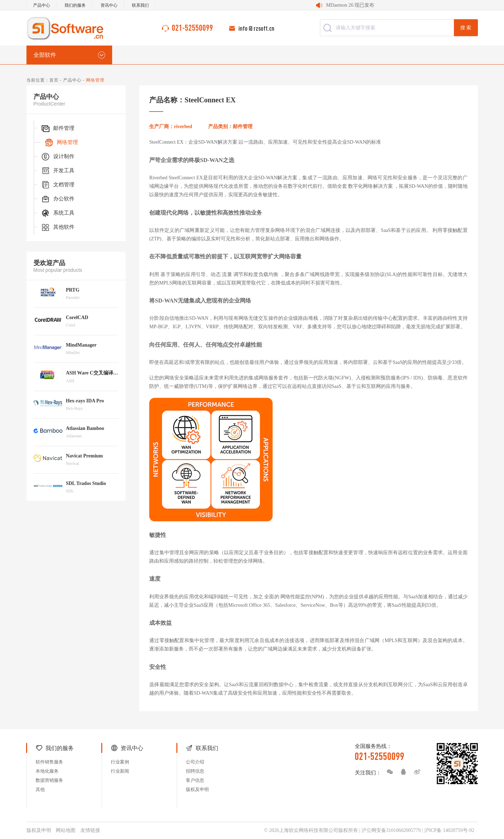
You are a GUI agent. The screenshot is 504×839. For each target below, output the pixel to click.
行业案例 (120, 762)
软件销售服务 (49, 762)
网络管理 (61, 143)
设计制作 (57, 157)
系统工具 (57, 213)
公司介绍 (195, 762)
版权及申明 (197, 789)
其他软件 (57, 227)
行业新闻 (120, 771)
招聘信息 (195, 771)
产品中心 (42, 5)
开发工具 (57, 171)
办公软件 (57, 199)
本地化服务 (47, 771)
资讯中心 (109, 5)
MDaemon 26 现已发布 (350, 5)
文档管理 (57, 185)
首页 (54, 80)
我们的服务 (75, 5)
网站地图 (66, 830)
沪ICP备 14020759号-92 (449, 830)
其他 (40, 789)
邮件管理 (57, 128)
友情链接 (90, 830)
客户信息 (195, 780)
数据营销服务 (49, 780)
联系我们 (140, 5)
